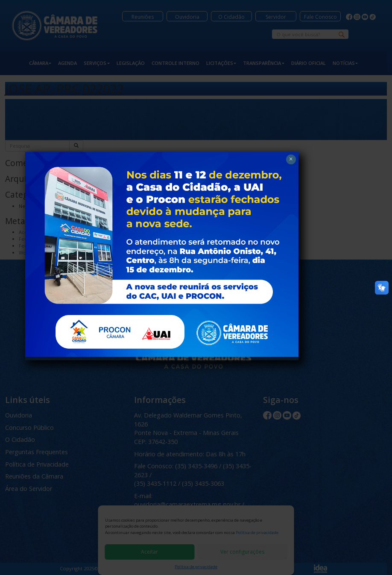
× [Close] (291, 138)
